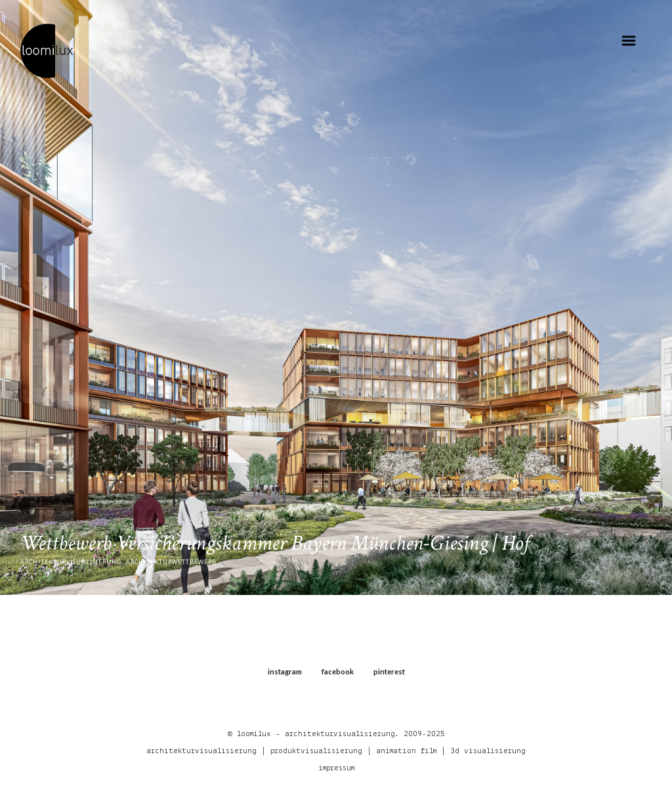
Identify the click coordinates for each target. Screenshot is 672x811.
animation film (406, 751)
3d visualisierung (488, 751)
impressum (336, 768)
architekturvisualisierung (201, 751)
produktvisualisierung (316, 751)
